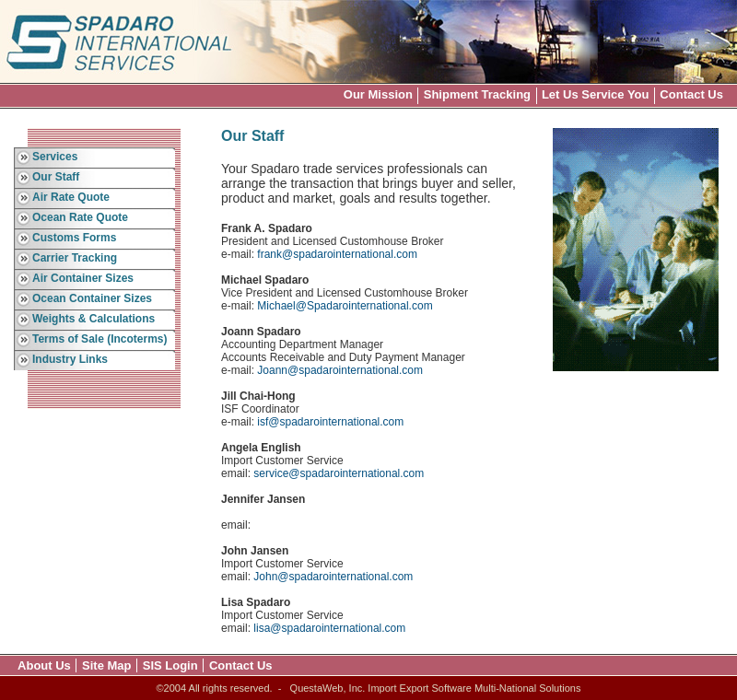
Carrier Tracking (75, 258)
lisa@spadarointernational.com (329, 628)
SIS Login (170, 665)
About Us (44, 665)
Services (55, 157)
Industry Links (70, 359)
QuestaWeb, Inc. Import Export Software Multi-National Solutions (436, 688)
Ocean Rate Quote (80, 217)
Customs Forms (74, 238)
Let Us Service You (596, 94)
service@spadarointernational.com (339, 473)
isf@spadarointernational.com (330, 422)
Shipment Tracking (477, 94)
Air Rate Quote (71, 197)
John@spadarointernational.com (333, 577)
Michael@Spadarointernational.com (345, 306)
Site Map (106, 665)
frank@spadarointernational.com (337, 254)
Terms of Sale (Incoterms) (99, 339)
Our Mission (378, 94)
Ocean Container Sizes (92, 298)
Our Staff (56, 177)
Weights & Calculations (94, 319)
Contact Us (691, 94)
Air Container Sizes (83, 278)
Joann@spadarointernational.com (340, 370)
